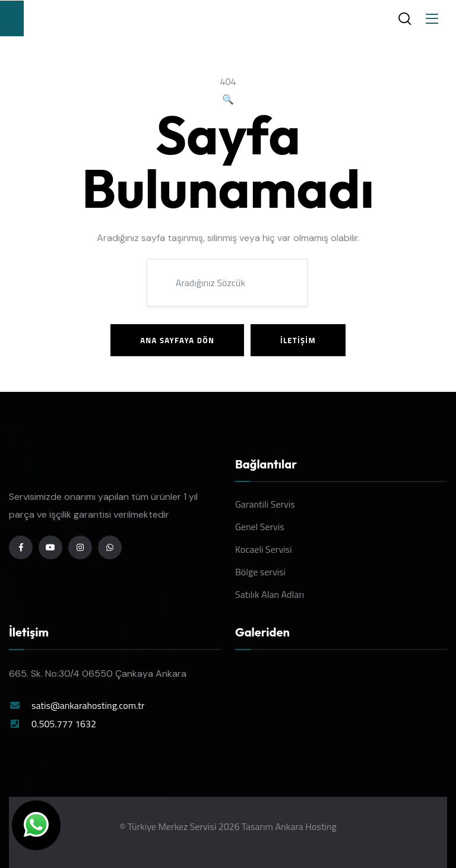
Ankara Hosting (305, 826)
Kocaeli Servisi (264, 549)
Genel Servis (260, 527)
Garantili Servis (265, 504)
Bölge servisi (260, 572)
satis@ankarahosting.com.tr (88, 705)
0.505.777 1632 (64, 724)
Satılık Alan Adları (270, 594)
